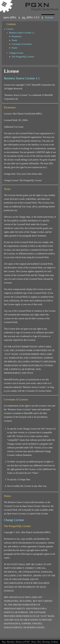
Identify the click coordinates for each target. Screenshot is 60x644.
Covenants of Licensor (22, 44)
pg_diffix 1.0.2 (31, 17)
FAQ (39, 642)
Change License (16, 53)
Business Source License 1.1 (22, 33)
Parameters (17, 36)
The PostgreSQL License (23, 57)
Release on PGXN (23, 642)
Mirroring (46, 642)
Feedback (55, 642)
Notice (15, 48)
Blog (4, 642)
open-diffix (10, 17)
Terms (14, 40)
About (33, 642)
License (10, 29)
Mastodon (11, 642)
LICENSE (49, 17)
